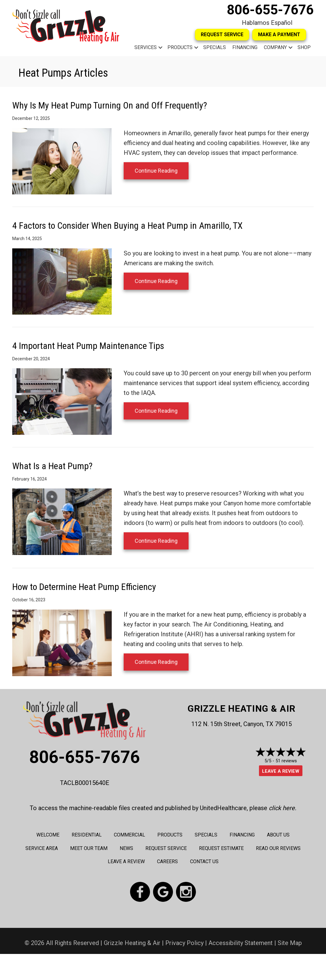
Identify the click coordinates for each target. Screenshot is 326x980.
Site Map (290, 943)
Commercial (129, 835)
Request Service (166, 848)
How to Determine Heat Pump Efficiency (84, 587)
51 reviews (286, 761)
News (126, 848)
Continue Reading (156, 171)
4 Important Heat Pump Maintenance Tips (88, 346)
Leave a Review (281, 771)
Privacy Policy (184, 943)
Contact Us (204, 861)
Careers (167, 861)
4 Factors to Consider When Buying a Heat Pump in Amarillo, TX (127, 226)
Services (146, 47)
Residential (87, 835)
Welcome (48, 835)
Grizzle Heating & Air (242, 708)
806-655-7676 (270, 10)
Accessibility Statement (241, 943)
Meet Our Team (89, 848)
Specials (215, 47)
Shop (304, 47)
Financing (245, 47)
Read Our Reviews (278, 848)
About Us (278, 835)
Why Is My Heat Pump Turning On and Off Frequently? (110, 105)
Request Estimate (221, 848)
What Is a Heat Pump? (52, 466)
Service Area (42, 848)
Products (180, 47)
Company (275, 47)
